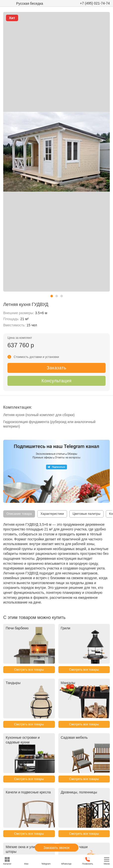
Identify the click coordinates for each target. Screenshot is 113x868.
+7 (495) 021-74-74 (95, 3)
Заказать (56, 368)
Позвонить (88, 861)
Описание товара (19, 514)
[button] (52, 296)
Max (26, 861)
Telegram (46, 861)
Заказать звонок (56, 848)
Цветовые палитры (86, 514)
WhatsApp (66, 861)
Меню (107, 861)
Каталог (7, 861)
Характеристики (52, 514)
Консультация (56, 381)
